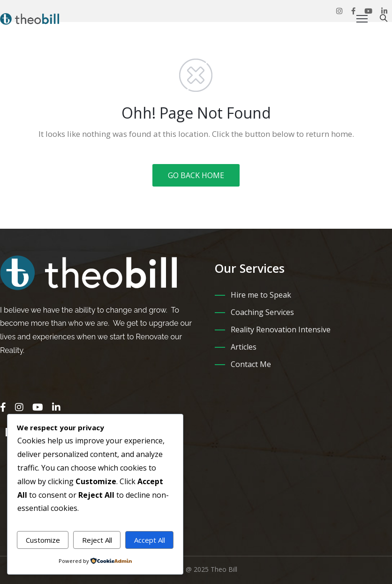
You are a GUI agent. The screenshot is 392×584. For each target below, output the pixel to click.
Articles (244, 347)
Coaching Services (262, 312)
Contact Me (251, 364)
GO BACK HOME (196, 175)
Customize (43, 540)
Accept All (150, 540)
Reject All (97, 540)
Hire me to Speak (261, 295)
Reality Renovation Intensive (281, 329)
